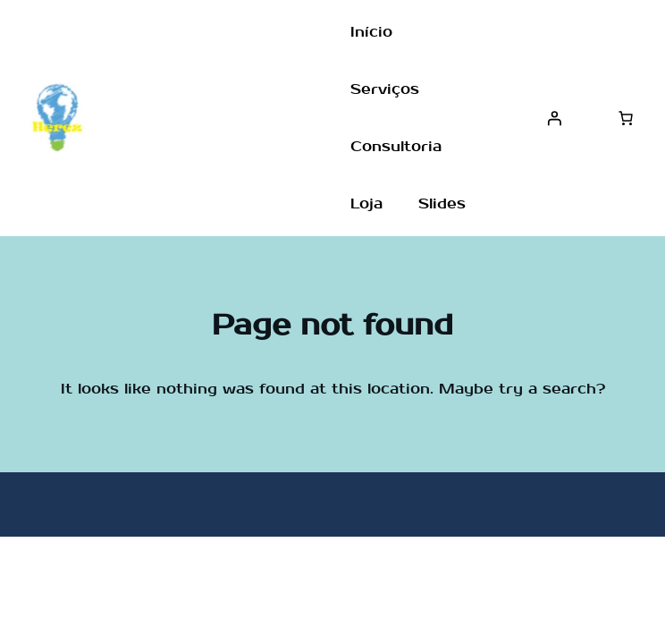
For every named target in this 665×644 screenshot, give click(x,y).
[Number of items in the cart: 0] (626, 118)
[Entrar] (554, 118)
